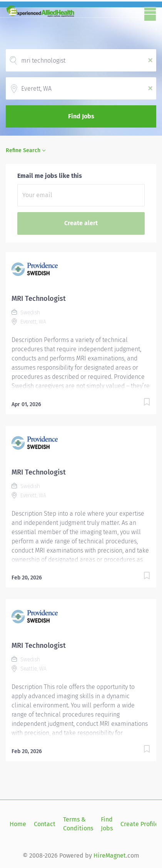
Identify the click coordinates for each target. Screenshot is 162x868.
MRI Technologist (39, 299)
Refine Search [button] (23, 150)
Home (18, 824)
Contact (45, 824)
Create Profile (139, 824)
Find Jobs (81, 116)
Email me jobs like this (50, 176)
